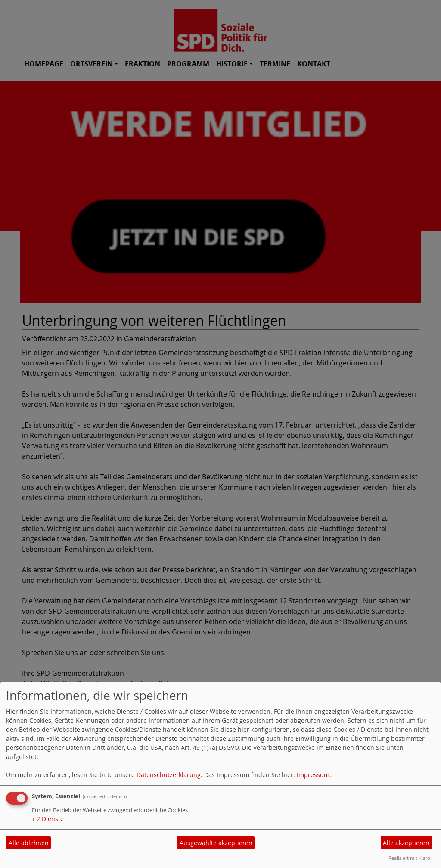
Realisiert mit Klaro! (410, 858)
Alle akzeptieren (406, 843)
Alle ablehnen (29, 843)
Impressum (313, 775)
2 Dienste (48, 819)
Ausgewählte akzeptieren (216, 843)
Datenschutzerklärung (169, 775)
